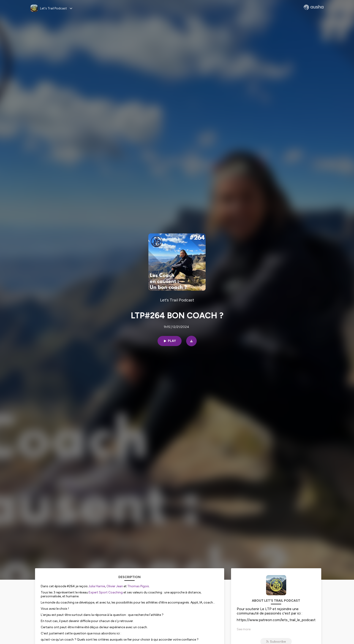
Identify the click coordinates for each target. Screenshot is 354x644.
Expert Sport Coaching (106, 592)
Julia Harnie (97, 586)
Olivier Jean (115, 586)
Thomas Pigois (138, 586)
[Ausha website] (314, 7)
